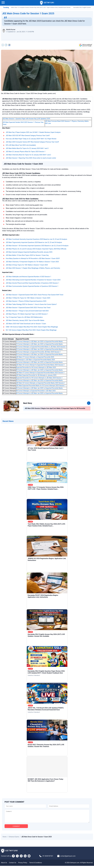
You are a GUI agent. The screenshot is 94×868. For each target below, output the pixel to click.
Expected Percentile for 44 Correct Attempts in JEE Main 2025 (36, 367)
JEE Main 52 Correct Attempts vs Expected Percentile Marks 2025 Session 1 (41, 383)
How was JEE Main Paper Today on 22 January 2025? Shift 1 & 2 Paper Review (31, 139)
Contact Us (13, 865)
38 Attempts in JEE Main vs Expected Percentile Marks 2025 (35, 360)
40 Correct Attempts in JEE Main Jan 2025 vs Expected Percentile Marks (39, 362)
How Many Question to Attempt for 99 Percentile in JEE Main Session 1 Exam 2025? (33, 258)
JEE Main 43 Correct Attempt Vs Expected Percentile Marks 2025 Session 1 (40, 365)
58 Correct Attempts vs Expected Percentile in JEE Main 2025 (36, 391)
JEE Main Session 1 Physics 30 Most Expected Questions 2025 (26, 301)
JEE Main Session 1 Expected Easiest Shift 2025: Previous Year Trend (28, 308)
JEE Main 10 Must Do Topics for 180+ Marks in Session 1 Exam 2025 (28, 298)
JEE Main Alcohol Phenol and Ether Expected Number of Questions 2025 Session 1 (32, 283)
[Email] (69, 806)
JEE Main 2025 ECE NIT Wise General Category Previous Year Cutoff (28, 135)
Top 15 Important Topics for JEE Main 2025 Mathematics (24, 317)
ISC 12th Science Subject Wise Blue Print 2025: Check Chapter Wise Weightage (31, 330)
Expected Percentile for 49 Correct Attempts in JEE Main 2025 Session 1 (39, 378)
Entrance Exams (14, 839)
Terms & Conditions (36, 865)
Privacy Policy (23, 865)
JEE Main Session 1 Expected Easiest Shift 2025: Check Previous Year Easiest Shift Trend (34, 295)
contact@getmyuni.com (68, 858)
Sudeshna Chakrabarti (34, 675)
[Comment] (47, 817)
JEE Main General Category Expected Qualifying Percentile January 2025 (29, 252)
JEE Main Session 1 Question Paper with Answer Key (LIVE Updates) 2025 (26, 119)
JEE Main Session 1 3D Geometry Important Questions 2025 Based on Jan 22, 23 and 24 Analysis (37, 246)
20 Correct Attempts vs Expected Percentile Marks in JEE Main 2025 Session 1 (41, 347)
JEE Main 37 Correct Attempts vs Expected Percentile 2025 (35, 357)
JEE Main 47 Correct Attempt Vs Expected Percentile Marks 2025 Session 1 (40, 373)
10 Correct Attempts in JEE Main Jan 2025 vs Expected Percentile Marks (39, 342)
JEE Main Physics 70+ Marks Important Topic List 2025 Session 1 (27, 314)
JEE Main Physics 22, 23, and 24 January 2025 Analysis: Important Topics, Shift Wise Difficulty (36, 249)
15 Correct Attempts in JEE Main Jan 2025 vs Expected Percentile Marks (39, 344)
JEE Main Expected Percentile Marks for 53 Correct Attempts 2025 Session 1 (41, 386)
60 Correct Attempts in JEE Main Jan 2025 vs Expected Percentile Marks (39, 393)
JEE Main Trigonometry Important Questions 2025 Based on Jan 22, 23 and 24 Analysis (34, 242)
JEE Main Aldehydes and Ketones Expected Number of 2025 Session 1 (28, 277)
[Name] (25, 806)
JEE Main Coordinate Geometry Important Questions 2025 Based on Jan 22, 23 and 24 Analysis (36, 239)
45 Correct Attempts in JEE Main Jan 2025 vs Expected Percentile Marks (39, 370)
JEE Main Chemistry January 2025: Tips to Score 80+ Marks (25, 320)
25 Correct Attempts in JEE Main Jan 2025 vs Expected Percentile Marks (39, 349)
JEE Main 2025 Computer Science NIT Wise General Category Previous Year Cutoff (32, 142)
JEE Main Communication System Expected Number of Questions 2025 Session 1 (32, 286)
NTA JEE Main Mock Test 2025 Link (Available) (21, 145)
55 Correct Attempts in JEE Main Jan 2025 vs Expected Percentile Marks (39, 388)
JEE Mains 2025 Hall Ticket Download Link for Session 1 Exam (26, 324)
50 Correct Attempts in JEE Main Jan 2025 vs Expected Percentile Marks (39, 380)
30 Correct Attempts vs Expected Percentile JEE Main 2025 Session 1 (38, 352)
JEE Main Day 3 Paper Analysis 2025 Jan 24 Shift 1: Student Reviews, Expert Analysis (33, 132)
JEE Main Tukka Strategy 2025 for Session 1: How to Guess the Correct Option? (31, 304)
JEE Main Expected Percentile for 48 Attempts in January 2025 (36, 375)
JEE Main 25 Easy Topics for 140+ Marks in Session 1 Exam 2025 (27, 265)
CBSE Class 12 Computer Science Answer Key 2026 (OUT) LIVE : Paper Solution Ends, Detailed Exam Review (41, 7)
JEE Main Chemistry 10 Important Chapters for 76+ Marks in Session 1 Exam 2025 (32, 262)
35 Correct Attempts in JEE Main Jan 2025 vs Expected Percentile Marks (39, 354)
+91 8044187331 (48, 858)
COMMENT (16, 828)
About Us (4, 865)
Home (5, 839)
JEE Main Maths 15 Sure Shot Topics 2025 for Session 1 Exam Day (27, 255)
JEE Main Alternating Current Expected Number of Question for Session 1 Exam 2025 (33, 280)
